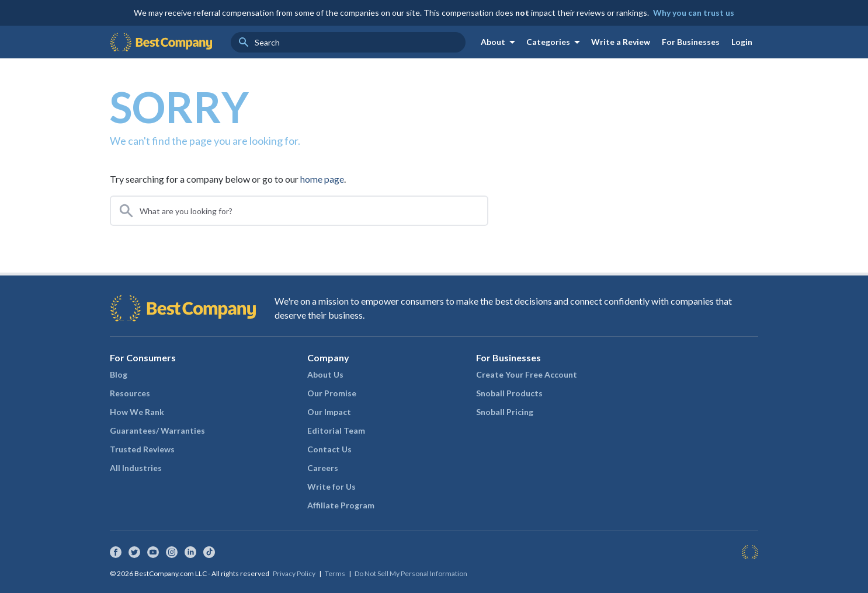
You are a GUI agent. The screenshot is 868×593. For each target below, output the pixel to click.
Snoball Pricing (505, 412)
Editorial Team (336, 430)
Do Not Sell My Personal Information (411, 573)
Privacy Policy (294, 573)
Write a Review (621, 42)
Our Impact (329, 412)
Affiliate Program (341, 505)
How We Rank (137, 412)
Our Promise (332, 393)
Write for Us (331, 486)
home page (322, 179)
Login (742, 42)
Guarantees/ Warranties (157, 430)
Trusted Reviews (142, 449)
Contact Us (329, 449)
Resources (130, 393)
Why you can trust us (694, 13)
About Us (325, 374)
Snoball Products (509, 393)
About (500, 42)
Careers (323, 468)
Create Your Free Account (527, 374)
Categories (555, 42)
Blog (119, 374)
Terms (335, 573)
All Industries (136, 468)
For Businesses (691, 42)
